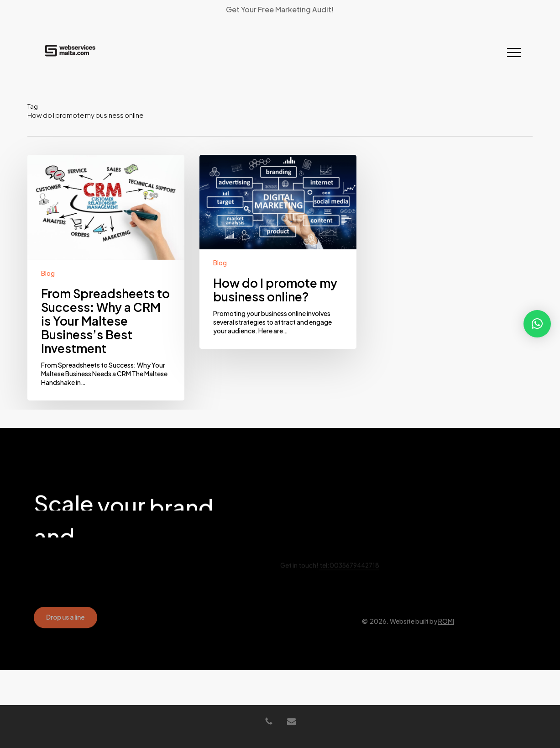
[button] (514, 53)
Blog (48, 273)
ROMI (446, 640)
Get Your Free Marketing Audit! (280, 9)
